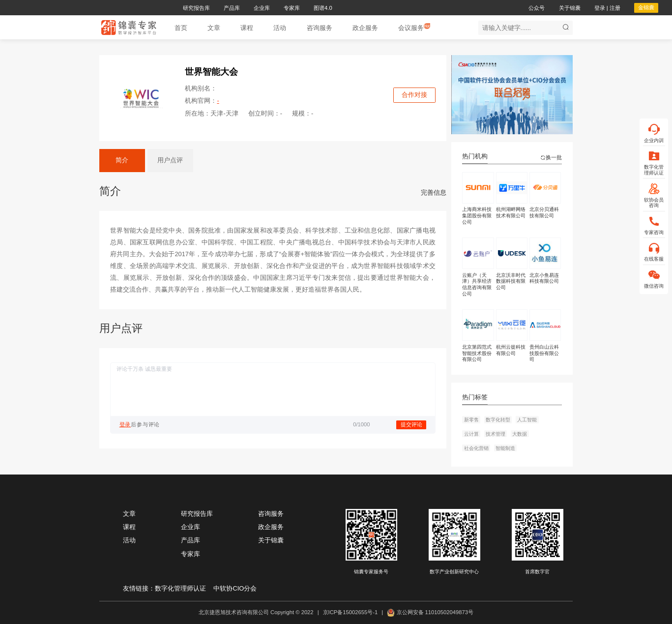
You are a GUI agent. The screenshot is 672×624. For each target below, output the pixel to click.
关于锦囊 (271, 540)
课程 (129, 527)
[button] (214, 28)
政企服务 (271, 527)
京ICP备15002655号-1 (351, 612)
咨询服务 (271, 514)
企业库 (190, 527)
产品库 (190, 540)
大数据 (520, 434)
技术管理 (496, 434)
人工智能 (527, 420)
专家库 (190, 554)
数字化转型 (498, 420)
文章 (129, 514)
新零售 (471, 420)
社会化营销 (476, 448)
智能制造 (505, 448)
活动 (129, 540)
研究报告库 (197, 514)
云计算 (471, 434)
